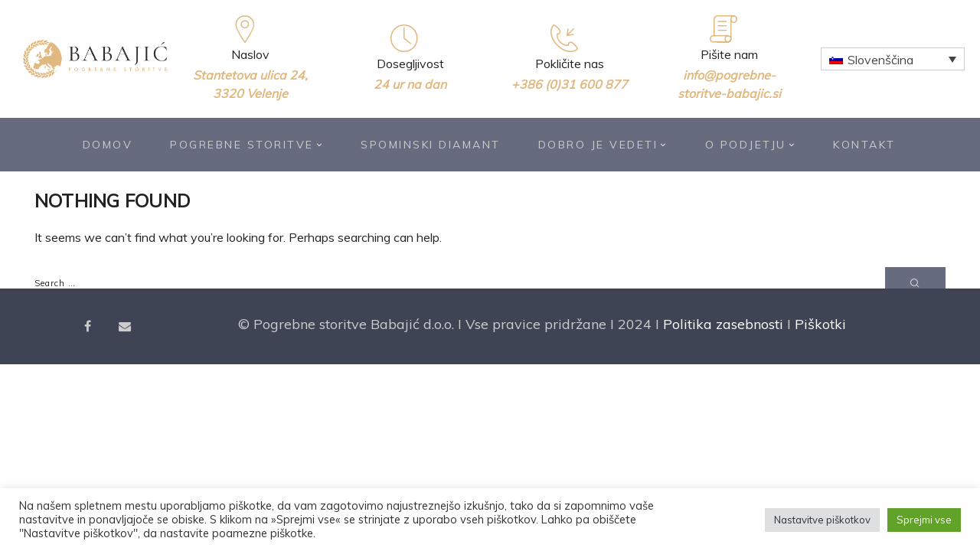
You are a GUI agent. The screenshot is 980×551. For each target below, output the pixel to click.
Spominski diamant (431, 145)
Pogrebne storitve (247, 145)
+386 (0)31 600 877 (570, 84)
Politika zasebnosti (723, 324)
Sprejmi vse (924, 520)
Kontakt (864, 145)
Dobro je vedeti (603, 145)
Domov (108, 145)
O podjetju (751, 145)
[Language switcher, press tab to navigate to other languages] (893, 59)
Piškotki (820, 324)
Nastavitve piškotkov (822, 520)
